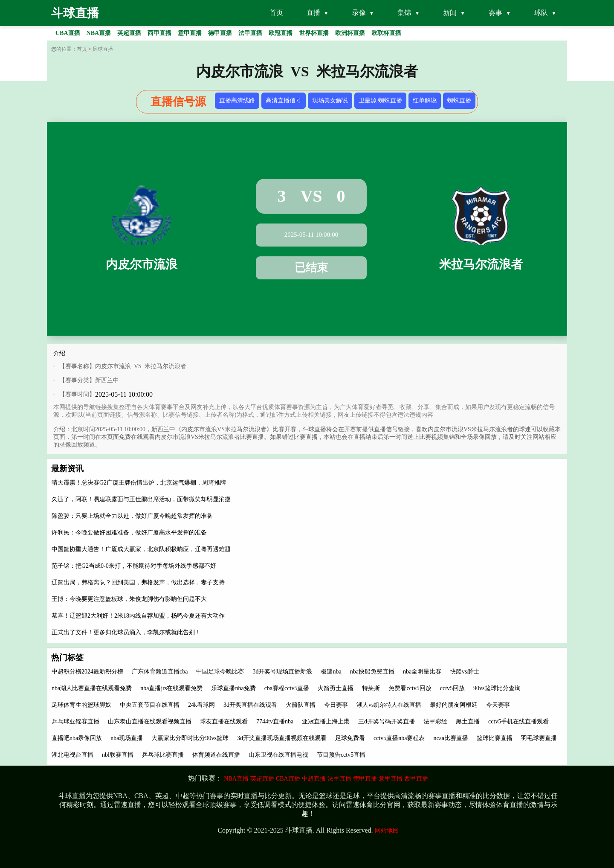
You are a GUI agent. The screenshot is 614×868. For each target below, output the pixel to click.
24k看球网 (201, 705)
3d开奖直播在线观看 (250, 705)
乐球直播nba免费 (233, 688)
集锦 (404, 13)
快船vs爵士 (464, 672)
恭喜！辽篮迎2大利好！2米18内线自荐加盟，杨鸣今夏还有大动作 (138, 616)
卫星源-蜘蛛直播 (381, 100)
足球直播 (103, 49)
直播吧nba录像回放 (77, 738)
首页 (276, 13)
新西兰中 (107, 380)
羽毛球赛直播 (539, 738)
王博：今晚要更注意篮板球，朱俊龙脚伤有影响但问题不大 (129, 599)
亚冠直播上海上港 (326, 721)
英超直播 (262, 779)
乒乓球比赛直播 (163, 755)
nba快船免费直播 (372, 672)
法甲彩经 (435, 721)
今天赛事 (498, 705)
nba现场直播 (127, 738)
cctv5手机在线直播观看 (518, 721)
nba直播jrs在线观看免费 (171, 688)
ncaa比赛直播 (451, 738)
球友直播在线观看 (224, 721)
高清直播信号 (284, 100)
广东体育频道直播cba (160, 672)
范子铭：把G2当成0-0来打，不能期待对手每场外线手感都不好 (134, 566)
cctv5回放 (452, 688)
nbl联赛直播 (118, 755)
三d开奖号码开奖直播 (387, 721)
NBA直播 (236, 779)
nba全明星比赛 (422, 672)
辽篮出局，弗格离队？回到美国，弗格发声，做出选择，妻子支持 (138, 582)
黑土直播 (468, 721)
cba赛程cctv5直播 (287, 688)
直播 (313, 13)
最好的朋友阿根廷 (454, 705)
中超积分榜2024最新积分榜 (87, 672)
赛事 (495, 13)
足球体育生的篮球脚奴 (81, 705)
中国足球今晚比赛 (220, 672)
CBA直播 (288, 779)
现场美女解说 (330, 100)
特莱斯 (371, 688)
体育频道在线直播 (216, 755)
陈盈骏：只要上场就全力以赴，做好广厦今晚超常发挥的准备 (132, 516)
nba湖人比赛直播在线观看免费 (92, 688)
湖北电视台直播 (72, 755)
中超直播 (314, 779)
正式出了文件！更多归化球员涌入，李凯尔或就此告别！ (126, 632)
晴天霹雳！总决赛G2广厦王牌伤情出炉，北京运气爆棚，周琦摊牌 (139, 483)
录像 (359, 13)
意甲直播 (391, 779)
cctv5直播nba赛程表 (399, 738)
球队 (541, 13)
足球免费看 (350, 738)
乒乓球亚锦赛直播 (75, 721)
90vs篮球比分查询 (497, 688)
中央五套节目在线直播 (150, 705)
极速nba (331, 672)
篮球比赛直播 (495, 738)
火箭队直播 (301, 705)
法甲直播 (339, 779)
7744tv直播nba (275, 721)
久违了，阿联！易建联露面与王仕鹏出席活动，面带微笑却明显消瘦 (141, 499)
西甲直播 (416, 779)
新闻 (450, 13)
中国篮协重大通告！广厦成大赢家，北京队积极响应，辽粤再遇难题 (141, 549)
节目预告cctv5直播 (341, 755)
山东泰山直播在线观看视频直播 (150, 721)
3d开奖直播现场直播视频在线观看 (282, 738)
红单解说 (425, 100)
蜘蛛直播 (459, 100)
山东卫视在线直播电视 (278, 755)
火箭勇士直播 (336, 688)
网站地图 (387, 831)
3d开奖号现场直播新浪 (282, 672)
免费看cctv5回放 (410, 688)
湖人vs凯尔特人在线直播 (389, 705)
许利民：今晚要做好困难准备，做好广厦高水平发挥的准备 (129, 533)
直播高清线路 (237, 100)
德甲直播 (365, 779)
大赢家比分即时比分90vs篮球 (190, 738)
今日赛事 (336, 705)
